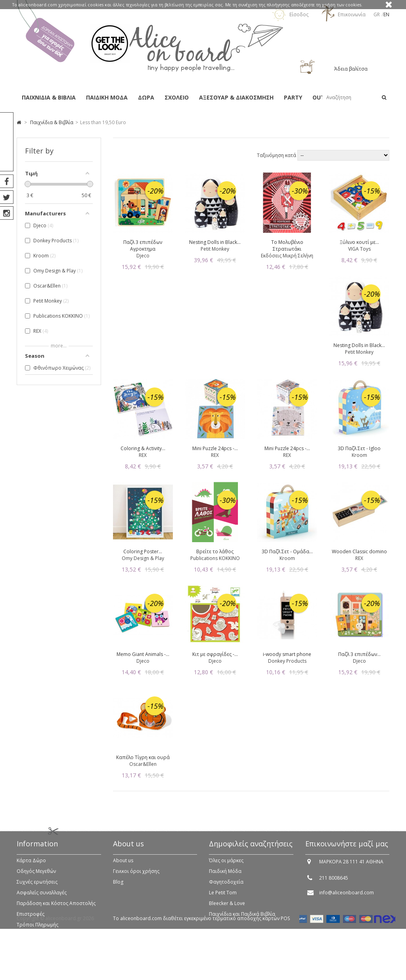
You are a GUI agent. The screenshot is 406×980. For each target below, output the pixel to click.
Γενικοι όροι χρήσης (136, 877)
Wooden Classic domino (359, 551)
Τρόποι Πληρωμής (37, 930)
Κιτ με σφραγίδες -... (215, 654)
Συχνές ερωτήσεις (37, 887)
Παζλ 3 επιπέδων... (359, 654)
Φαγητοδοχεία (226, 887)
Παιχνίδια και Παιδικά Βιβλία (242, 920)
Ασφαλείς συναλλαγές (42, 898)
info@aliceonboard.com (347, 898)
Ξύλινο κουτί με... (359, 242)
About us (123, 866)
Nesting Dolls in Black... (215, 242)
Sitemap (26, 941)
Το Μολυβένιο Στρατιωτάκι (287, 245)
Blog (118, 887)
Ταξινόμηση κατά (277, 155)
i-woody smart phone (287, 654)
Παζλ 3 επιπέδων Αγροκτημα (143, 245)
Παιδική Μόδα (225, 877)
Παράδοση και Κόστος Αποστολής (56, 909)
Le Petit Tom (223, 898)
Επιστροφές (31, 920)
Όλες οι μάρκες (226, 866)
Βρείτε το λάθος (215, 551)
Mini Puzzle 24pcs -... (215, 448)
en (386, 14)
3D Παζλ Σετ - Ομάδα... (287, 551)
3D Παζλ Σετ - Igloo (359, 448)
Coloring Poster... (143, 551)
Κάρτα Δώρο (31, 866)
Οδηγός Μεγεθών (36, 877)
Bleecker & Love (227, 909)
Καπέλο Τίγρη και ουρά (143, 757)
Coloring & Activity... (143, 448)
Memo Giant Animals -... (143, 654)
